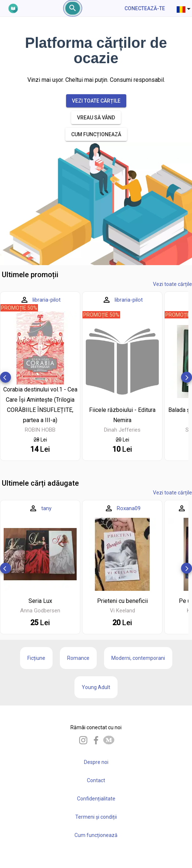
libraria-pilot (47, 300)
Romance (78, 658)
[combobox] (184, 8)
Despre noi (96, 762)
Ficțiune (36, 658)
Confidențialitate (96, 799)
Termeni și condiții (96, 817)
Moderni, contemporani (138, 658)
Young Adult (96, 687)
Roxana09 (129, 508)
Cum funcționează (96, 835)
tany (46, 508)
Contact (96, 780)
